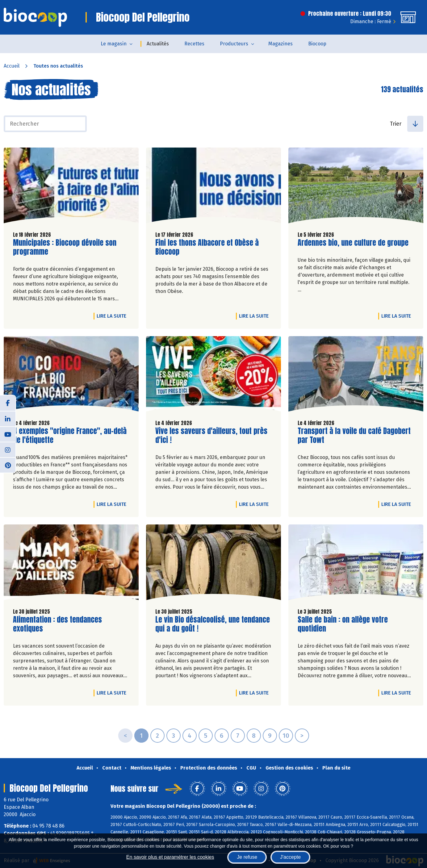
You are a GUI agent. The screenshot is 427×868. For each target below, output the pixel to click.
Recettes (194, 44)
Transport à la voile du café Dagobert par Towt (354, 436)
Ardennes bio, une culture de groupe (353, 243)
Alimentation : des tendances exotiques (57, 624)
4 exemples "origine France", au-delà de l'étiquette (70, 436)
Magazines (280, 44)
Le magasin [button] (114, 44)
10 (286, 736)
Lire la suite (113, 316)
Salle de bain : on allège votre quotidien (343, 624)
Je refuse (247, 857)
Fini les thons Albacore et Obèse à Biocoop (207, 247)
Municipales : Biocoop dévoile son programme (65, 247)
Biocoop (317, 44)
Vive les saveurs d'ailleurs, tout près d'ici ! (211, 436)
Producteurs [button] (234, 44)
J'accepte (290, 857)
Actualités (158, 44)
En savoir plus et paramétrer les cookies (170, 857)
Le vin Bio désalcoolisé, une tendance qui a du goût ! (213, 624)
